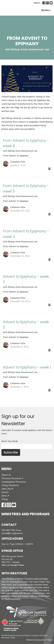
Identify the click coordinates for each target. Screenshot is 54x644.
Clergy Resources (10, 485)
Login (13, 638)
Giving (5, 499)
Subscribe (11, 452)
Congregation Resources (14, 482)
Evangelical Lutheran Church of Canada (11, 628)
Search (37, 3)
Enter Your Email (10, 441)
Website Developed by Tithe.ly (39, 640)
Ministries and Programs (26, 514)
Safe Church (7, 489)
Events (5, 492)
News (5, 496)
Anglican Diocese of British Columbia (28, 612)
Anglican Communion (34, 621)
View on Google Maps (13, 565)
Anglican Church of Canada (12, 622)
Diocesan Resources (12, 478)
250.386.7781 (8, 530)
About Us (6, 475)
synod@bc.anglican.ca (12, 533)
